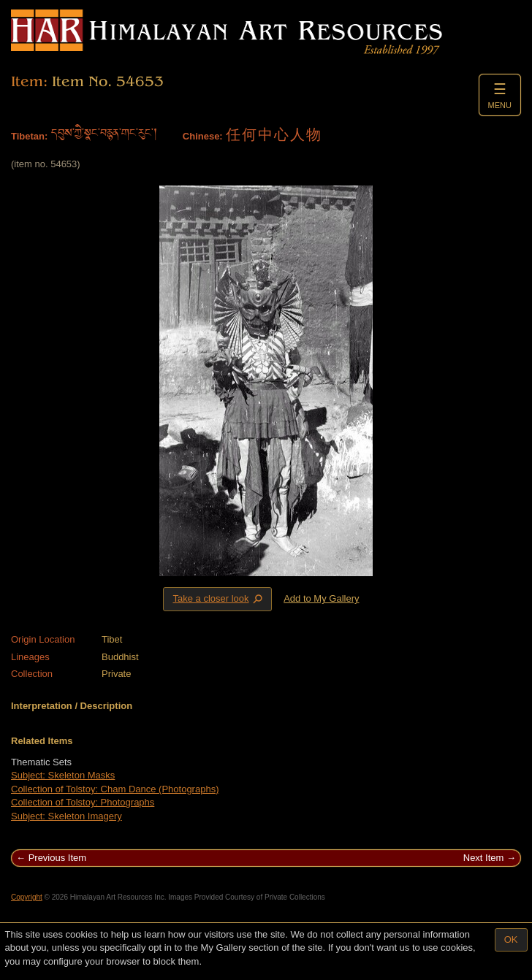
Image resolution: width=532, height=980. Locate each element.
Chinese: (203, 136)
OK (511, 939)
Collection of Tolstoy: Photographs (83, 802)
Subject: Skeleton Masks (63, 775)
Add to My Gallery (321, 598)
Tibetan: (29, 136)
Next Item (484, 858)
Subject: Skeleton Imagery (66, 816)
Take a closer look (218, 599)
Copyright (27, 897)
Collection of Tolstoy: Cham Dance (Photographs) (115, 789)
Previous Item (57, 858)
